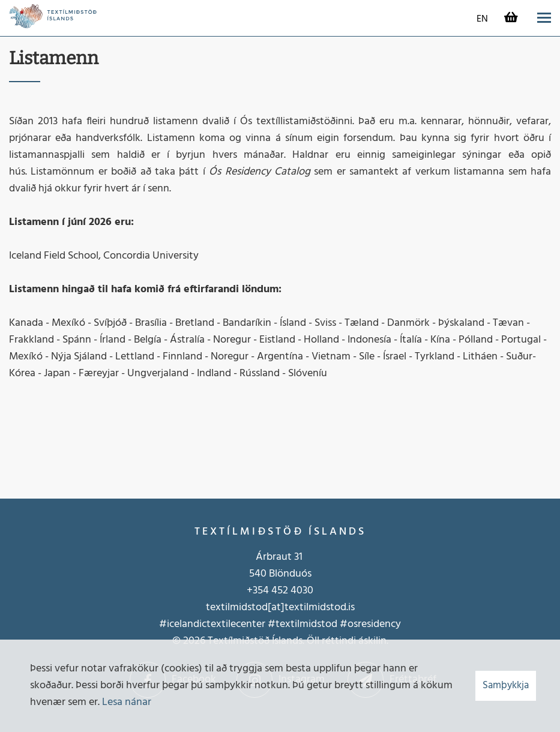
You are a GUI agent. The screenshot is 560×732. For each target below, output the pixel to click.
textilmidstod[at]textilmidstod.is (280, 607)
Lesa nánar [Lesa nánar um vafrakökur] (127, 702)
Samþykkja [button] (506, 685)
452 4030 (291, 591)
